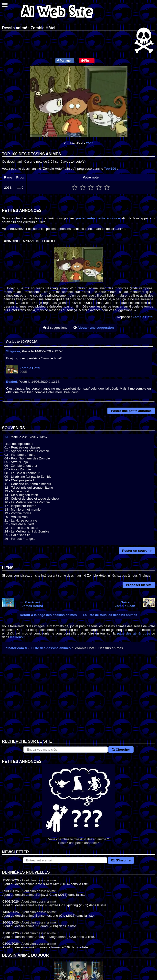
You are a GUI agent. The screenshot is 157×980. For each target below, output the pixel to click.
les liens (16, 637)
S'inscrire (121, 860)
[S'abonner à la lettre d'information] (65, 860)
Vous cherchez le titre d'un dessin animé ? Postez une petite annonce (78, 804)
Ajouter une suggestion (94, 328)
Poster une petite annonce (131, 411)
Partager (64, 61)
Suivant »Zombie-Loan (125, 604)
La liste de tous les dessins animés (110, 615)
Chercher (121, 750)
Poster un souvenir (137, 551)
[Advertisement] (78, 700)
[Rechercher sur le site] (66, 750)
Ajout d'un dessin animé (39, 880)
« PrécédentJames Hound (32, 604)
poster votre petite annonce (98, 218)
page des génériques (134, 633)
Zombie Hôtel (143, 317)
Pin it (86, 61)
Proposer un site (139, 585)
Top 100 (110, 169)
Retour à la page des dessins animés (48, 615)
